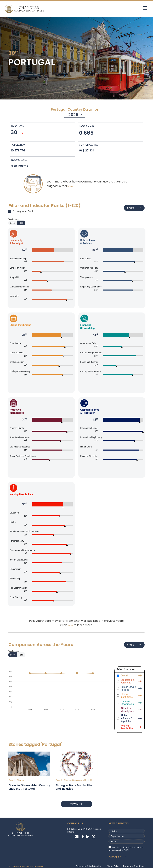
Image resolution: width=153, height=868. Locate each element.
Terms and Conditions (134, 862)
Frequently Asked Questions (90, 862)
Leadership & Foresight (127, 681)
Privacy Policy (113, 862)
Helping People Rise (127, 727)
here (70, 186)
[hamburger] (142, 8)
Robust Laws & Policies (129, 688)
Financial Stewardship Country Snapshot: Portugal (29, 787)
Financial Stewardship (127, 703)
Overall (124, 676)
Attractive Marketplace (127, 710)
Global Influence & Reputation (126, 718)
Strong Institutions (127, 696)
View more (77, 804)
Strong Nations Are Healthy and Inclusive (74, 787)
